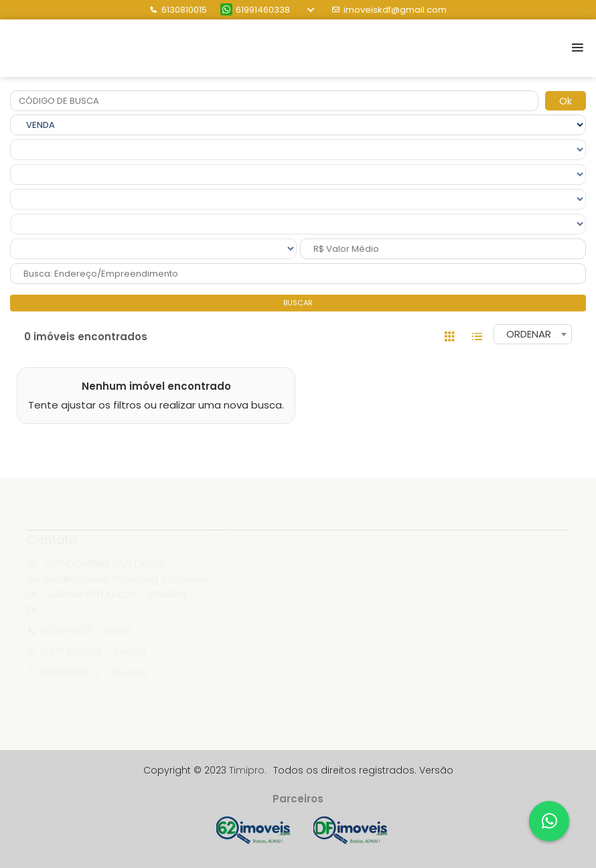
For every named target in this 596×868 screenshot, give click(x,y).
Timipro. (248, 770)
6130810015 (178, 10)
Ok (566, 101)
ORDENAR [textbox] (529, 334)
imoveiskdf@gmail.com (389, 10)
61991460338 (255, 10)
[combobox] (533, 334)
